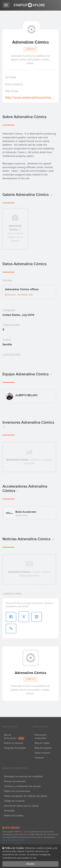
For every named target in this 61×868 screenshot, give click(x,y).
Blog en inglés (42, 743)
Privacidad (9, 811)
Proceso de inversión (15, 781)
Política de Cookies (14, 816)
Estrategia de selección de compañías (24, 776)
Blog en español (43, 748)
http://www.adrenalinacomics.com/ (30, 97)
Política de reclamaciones (17, 791)
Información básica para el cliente (21, 806)
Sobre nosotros (42, 753)
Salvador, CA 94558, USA (19, 295)
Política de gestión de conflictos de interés (26, 796)
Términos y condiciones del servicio (22, 786)
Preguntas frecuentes (15, 748)
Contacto (39, 758)
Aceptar (30, 864)
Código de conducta (14, 801)
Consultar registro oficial (13, 840)
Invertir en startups (14, 743)
